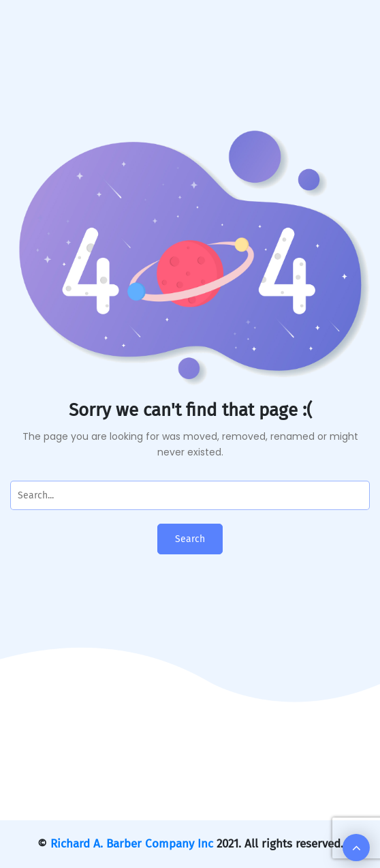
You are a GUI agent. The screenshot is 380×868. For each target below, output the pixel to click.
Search (190, 539)
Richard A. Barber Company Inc (132, 844)
